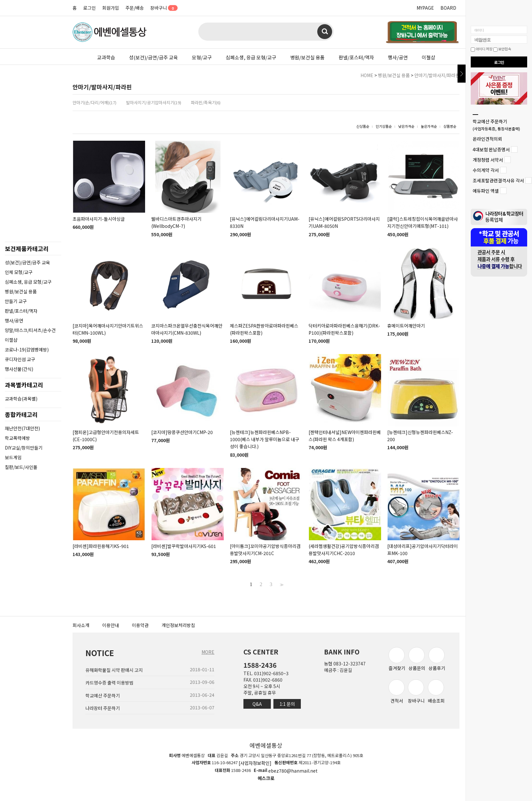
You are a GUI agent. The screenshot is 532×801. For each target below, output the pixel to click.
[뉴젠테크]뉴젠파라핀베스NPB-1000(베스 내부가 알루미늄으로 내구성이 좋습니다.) (265, 439)
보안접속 (502, 49)
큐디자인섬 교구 (20, 359)
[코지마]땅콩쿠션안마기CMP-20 (182, 432)
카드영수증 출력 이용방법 (109, 683)
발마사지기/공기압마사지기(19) (154, 102)
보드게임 (13, 457)
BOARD (448, 8)
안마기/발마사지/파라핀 (437, 75)
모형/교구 (202, 57)
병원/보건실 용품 (307, 57)
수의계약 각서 (486, 170)
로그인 (89, 8)
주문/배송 (135, 8)
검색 (325, 32)
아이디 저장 (482, 49)
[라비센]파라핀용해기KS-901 (101, 546)
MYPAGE (425, 8)
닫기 (462, 74)
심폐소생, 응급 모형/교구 (251, 57)
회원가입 (111, 8)
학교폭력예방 (17, 438)
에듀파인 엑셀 (486, 191)
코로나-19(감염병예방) (27, 350)
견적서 (397, 691)
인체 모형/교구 (19, 272)
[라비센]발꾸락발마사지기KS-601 (184, 546)
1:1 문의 (287, 704)
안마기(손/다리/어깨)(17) (94, 102)
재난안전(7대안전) (22, 428)
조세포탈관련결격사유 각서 (498, 180)
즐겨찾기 (397, 659)
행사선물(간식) (19, 369)
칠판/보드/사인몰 (21, 467)
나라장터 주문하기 (103, 708)
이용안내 (111, 625)
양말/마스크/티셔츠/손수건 (30, 330)
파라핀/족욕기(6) (206, 102)
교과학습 (106, 57)
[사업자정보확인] (255, 763)
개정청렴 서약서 (488, 160)
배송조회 (436, 691)
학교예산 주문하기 (496, 125)
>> (281, 584)
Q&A (257, 704)
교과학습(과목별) (21, 399)
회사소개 (81, 625)
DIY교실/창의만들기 (24, 448)
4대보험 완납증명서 (491, 149)
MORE (208, 652)
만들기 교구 (16, 301)
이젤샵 (429, 57)
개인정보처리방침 (178, 625)
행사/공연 (398, 57)
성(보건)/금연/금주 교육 (153, 57)
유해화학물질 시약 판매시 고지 (114, 670)
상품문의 (417, 659)
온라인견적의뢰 (487, 139)
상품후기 (437, 659)
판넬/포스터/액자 (356, 57)
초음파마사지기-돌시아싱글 (99, 219)
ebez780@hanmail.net (293, 771)
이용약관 (140, 625)
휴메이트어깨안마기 (406, 326)
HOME (367, 75)
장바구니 (162, 8)
